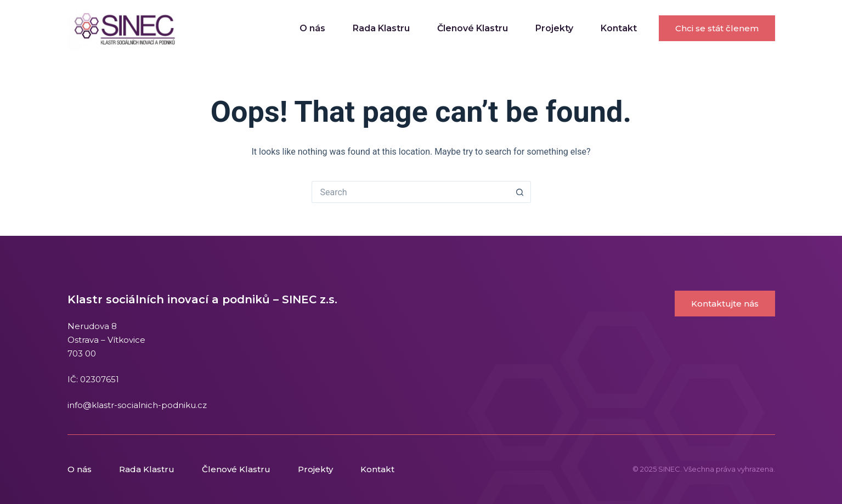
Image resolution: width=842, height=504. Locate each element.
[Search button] (520, 192)
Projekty (554, 28)
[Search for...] (410, 192)
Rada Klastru (381, 28)
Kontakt (619, 28)
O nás (312, 28)
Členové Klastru (473, 28)
